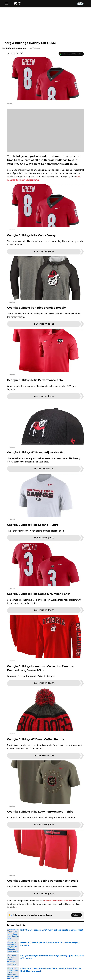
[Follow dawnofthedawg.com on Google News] (76, 915)
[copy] (22, 54)
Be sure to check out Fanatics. (58, 901)
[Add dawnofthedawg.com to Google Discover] (71, 54)
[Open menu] (6, 4)
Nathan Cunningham (16, 48)
